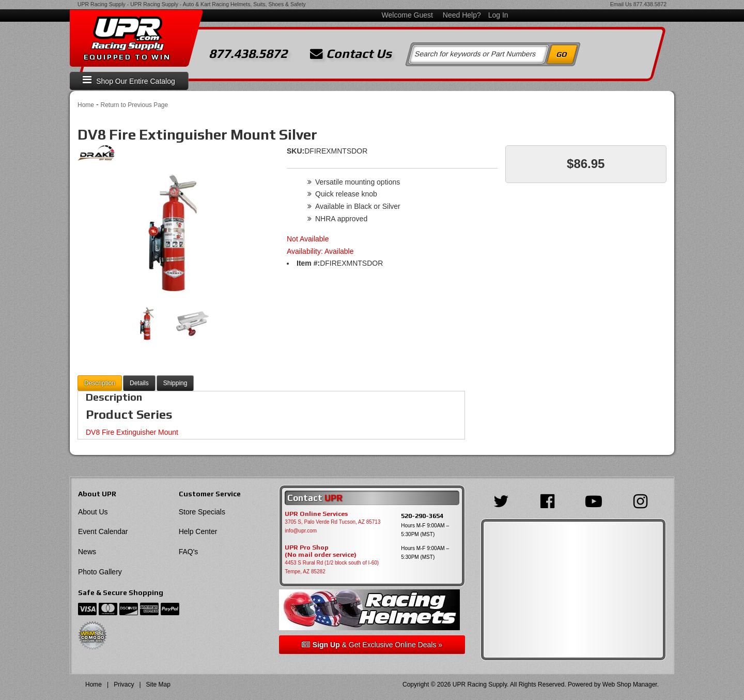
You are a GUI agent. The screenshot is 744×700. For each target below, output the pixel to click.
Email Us (621, 4)
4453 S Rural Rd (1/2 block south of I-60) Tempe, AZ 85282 (332, 567)
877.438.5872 (650, 4)
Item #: (308, 263)
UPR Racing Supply (102, 4)
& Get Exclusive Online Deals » (372, 645)
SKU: (296, 151)
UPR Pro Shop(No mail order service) (321, 551)
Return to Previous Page (134, 105)
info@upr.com (301, 531)
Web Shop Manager (630, 684)
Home (86, 105)
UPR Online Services (316, 514)
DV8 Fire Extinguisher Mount (132, 432)
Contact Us (351, 54)
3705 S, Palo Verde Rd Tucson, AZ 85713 (332, 522)
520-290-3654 (422, 516)
